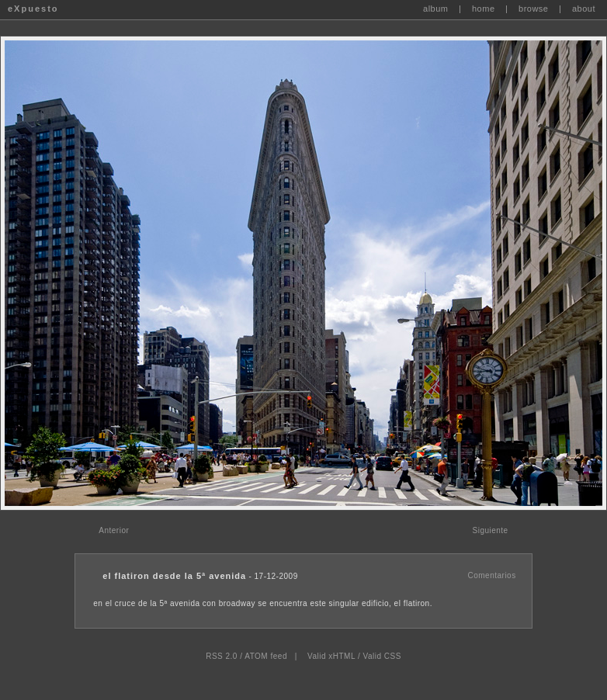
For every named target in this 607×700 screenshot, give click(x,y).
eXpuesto (33, 9)
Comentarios (491, 575)
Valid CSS (382, 656)
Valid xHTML (331, 656)
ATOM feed (266, 656)
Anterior (114, 530)
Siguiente (490, 530)
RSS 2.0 (222, 656)
